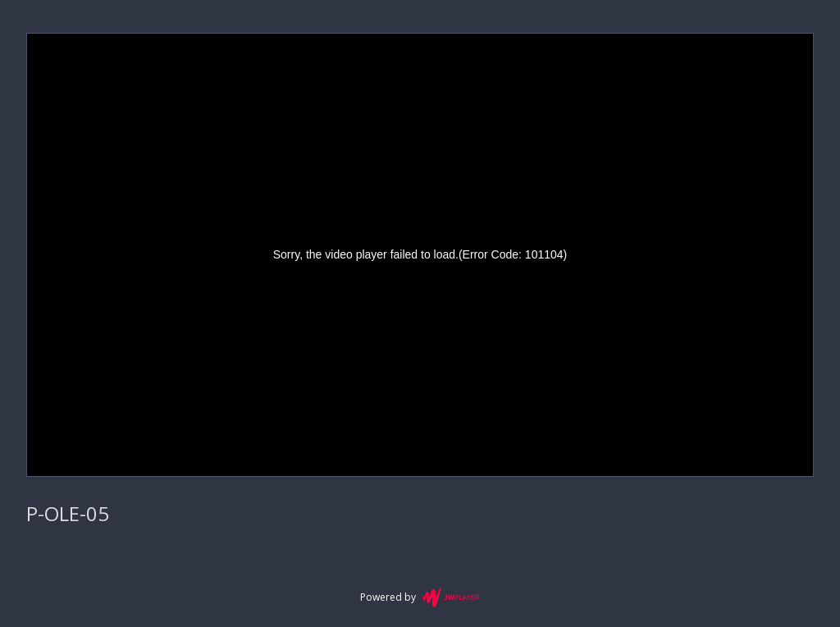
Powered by (420, 597)
